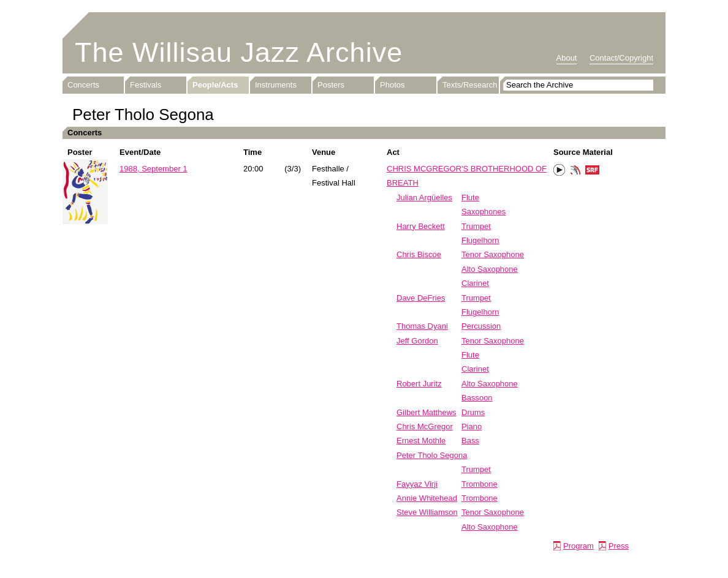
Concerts (83, 85)
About (567, 58)
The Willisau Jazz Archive (239, 52)
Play (559, 170)
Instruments (276, 85)
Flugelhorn (480, 240)
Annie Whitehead (427, 498)
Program (578, 546)
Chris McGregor (425, 426)
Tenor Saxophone (493, 254)
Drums (473, 412)
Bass (470, 441)
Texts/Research (470, 85)
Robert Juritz (419, 384)
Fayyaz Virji (417, 484)
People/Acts (215, 85)
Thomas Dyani (422, 326)
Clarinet (475, 283)
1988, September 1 (154, 169)
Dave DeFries (421, 298)
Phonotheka (575, 171)
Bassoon (477, 398)
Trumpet (476, 226)
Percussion (481, 326)
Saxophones (483, 212)
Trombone (480, 484)
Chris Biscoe (419, 254)
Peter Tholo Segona (432, 455)
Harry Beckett (421, 226)
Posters (331, 85)
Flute (470, 197)
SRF (593, 171)
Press (619, 546)
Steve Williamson (427, 512)
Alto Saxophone (490, 269)
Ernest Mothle (421, 441)
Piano (472, 426)
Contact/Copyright (621, 58)
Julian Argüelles (424, 197)
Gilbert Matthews (427, 412)
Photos (392, 85)
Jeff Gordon (417, 341)
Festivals (146, 85)
